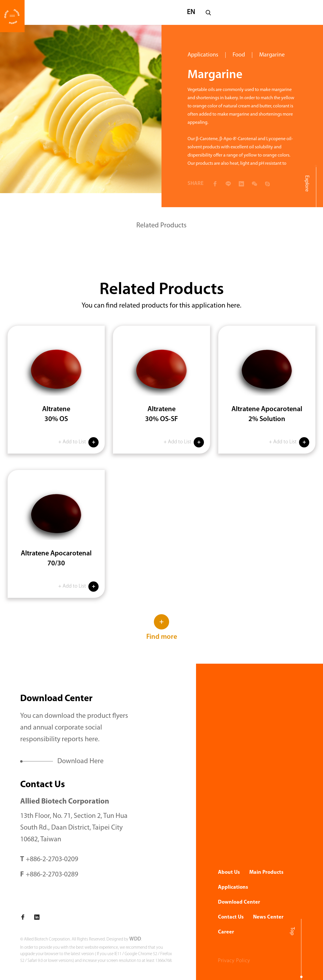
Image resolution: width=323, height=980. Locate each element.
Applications (203, 55)
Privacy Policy (234, 961)
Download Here (80, 761)
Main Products (266, 872)
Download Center (239, 902)
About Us (229, 872)
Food (239, 55)
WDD (135, 939)
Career (226, 932)
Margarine (272, 55)
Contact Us (231, 917)
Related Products (161, 226)
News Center (268, 917)
